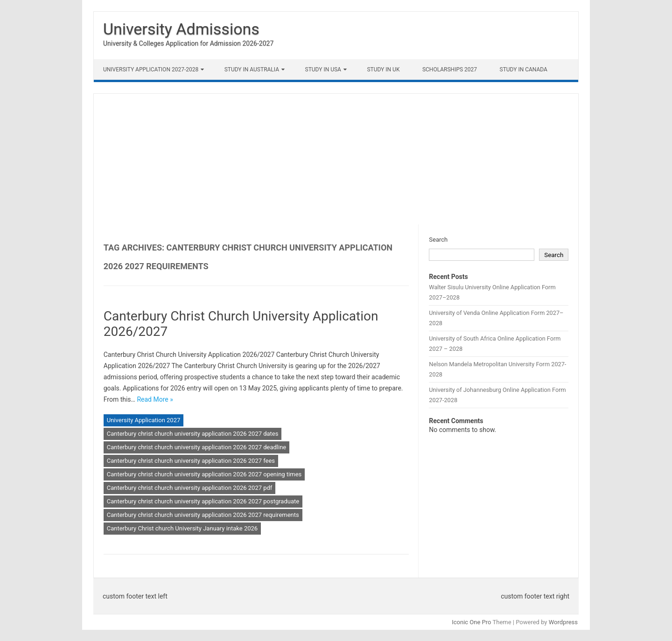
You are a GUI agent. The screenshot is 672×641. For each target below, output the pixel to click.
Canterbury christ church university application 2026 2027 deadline (197, 447)
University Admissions (181, 29)
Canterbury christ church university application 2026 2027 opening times (204, 474)
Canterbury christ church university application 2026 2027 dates (193, 434)
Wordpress (563, 622)
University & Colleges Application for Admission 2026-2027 (188, 43)
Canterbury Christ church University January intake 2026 (182, 528)
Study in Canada (524, 70)
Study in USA (323, 70)
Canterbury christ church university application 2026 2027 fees (191, 461)
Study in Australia (252, 70)
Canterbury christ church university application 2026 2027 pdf (190, 488)
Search (438, 240)
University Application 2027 (144, 420)
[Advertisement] (336, 159)
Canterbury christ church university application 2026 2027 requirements (203, 515)
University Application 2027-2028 (151, 70)
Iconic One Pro (471, 622)
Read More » (155, 399)
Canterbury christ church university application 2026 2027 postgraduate (203, 501)
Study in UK (383, 70)
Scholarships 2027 (450, 70)
